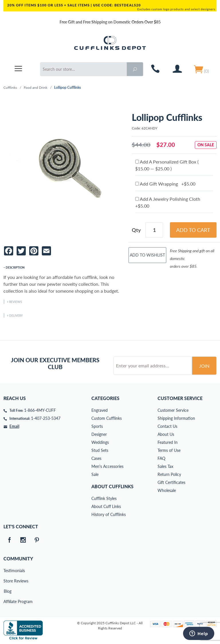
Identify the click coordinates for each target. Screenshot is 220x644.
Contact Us (167, 426)
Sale (95, 474)
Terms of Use (169, 450)
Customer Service (173, 410)
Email (14, 426)
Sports (97, 426)
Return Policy (169, 474)
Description (15, 267)
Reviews (15, 302)
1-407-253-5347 (46, 418)
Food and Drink (36, 87)
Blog (8, 591)
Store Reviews (7, 581)
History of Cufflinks (109, 514)
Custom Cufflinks (107, 418)
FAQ (161, 458)
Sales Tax (165, 466)
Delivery (16, 316)
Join (204, 366)
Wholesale (167, 490)
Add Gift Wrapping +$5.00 (165, 184)
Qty (136, 230)
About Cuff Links (106, 506)
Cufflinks (10, 87)
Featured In (168, 442)
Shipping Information (176, 418)
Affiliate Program (7, 601)
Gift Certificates (171, 482)
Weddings (100, 442)
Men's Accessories (107, 466)
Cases (96, 458)
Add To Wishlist (147, 255)
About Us (166, 434)
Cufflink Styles (104, 498)
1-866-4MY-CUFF (40, 410)
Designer (99, 434)
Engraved (100, 410)
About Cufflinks (112, 486)
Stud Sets (100, 450)
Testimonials (7, 571)
